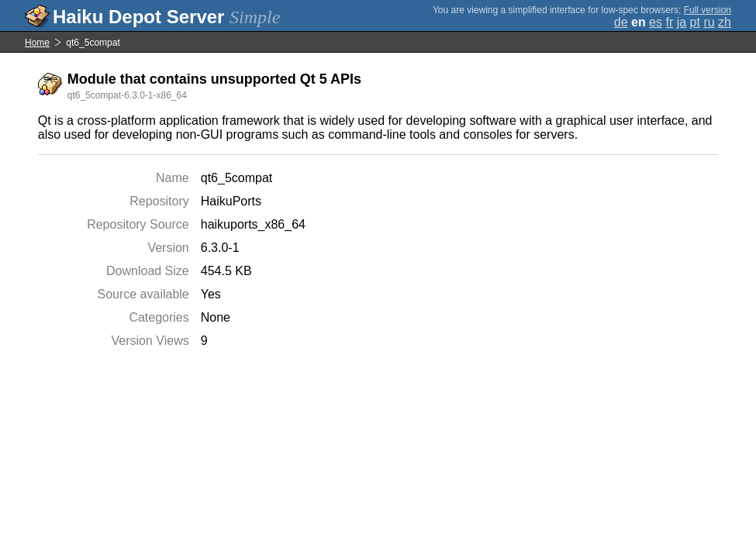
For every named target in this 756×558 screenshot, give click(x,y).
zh (725, 22)
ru (709, 22)
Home (37, 43)
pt (695, 22)
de (621, 22)
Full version (708, 10)
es (656, 22)
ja (682, 22)
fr (669, 22)
